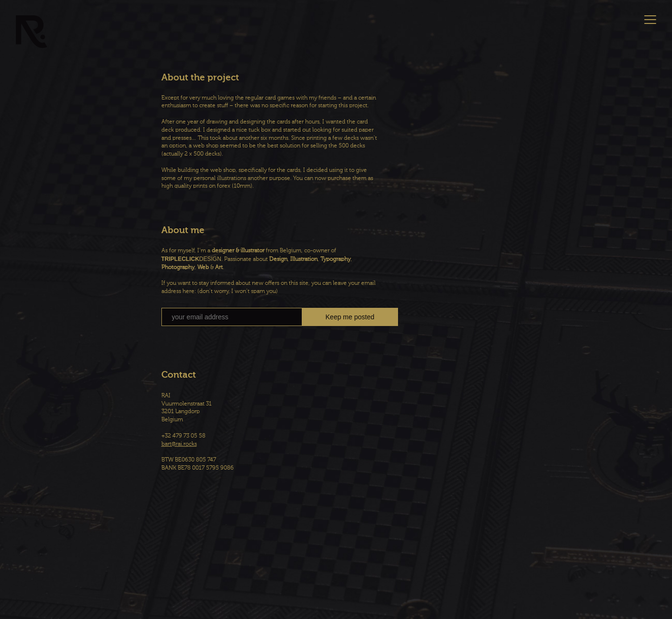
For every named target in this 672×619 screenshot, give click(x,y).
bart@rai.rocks (179, 444)
